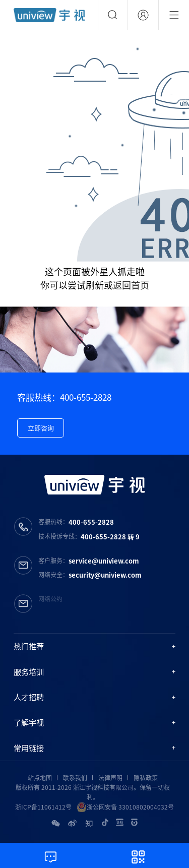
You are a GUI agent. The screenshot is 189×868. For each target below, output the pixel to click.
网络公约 (50, 599)
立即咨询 (41, 428)
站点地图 (40, 778)
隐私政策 (146, 778)
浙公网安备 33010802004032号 (125, 807)
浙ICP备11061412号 (43, 807)
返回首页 (131, 285)
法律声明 (110, 778)
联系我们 (75, 778)
